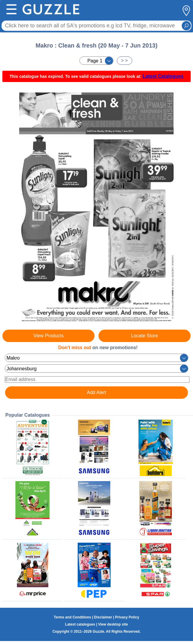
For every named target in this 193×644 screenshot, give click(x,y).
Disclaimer (103, 617)
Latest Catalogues (163, 76)
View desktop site (113, 624)
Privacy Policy (127, 617)
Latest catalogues (80, 624)
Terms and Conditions (73, 617)
